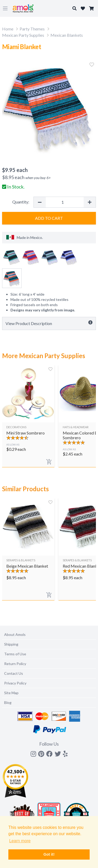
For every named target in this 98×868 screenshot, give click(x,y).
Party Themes (32, 29)
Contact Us (14, 673)
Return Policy (15, 664)
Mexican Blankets (67, 35)
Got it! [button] (49, 854)
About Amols (15, 634)
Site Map (11, 693)
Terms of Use (15, 654)
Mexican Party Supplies (23, 35)
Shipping (11, 644)
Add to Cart (49, 218)
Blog (8, 702)
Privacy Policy (15, 683)
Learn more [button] (20, 841)
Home (8, 29)
